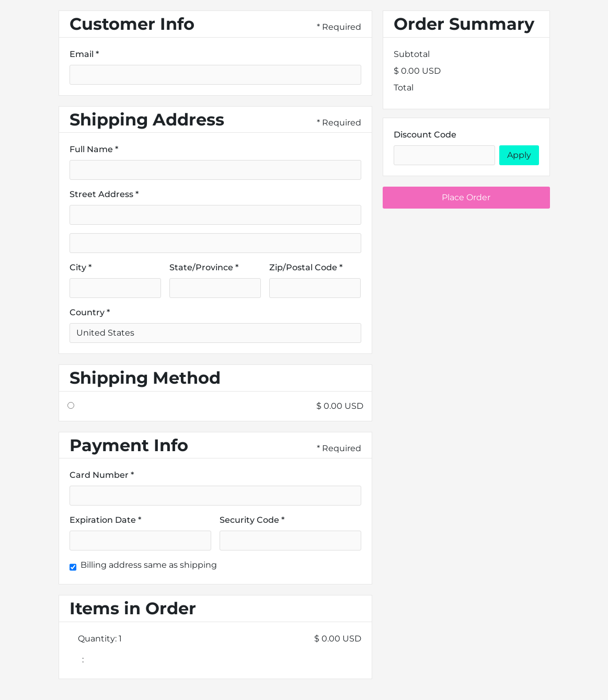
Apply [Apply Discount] (519, 155)
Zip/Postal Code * (306, 267)
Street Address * (104, 194)
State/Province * (204, 267)
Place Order (466, 197)
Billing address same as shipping (149, 565)
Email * (84, 54)
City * (81, 267)
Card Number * (102, 475)
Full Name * (94, 149)
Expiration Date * (105, 520)
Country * (90, 312)
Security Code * (252, 520)
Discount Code (425, 135)
